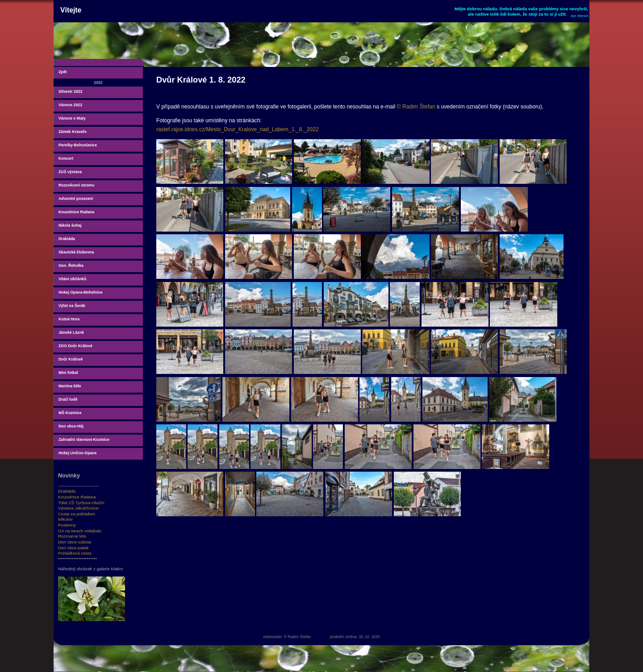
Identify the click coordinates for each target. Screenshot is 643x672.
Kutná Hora (69, 319)
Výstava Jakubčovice (78, 508)
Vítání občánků (72, 279)
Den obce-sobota (75, 542)
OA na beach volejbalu (80, 531)
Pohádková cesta (75, 553)
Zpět (63, 72)
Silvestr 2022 (71, 91)
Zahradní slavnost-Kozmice (84, 440)
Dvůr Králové (71, 359)
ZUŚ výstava (70, 172)
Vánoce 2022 (70, 105)
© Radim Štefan (416, 107)
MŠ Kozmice (70, 413)
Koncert (66, 158)
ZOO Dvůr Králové (75, 346)
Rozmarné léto (72, 536)
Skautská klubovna (76, 252)
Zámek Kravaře (73, 132)
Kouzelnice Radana (76, 212)
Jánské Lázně (71, 332)
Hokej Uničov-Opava (77, 453)
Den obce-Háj (71, 426)
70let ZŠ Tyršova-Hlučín (81, 503)
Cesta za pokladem (77, 514)
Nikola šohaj (70, 225)
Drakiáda (67, 239)
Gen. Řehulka (71, 265)
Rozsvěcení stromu (76, 185)
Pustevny (67, 525)
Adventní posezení (76, 199)
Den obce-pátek (73, 548)
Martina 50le (70, 386)
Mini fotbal (68, 373)
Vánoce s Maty (72, 118)
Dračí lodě (68, 399)
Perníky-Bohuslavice (78, 145)
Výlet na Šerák (72, 306)
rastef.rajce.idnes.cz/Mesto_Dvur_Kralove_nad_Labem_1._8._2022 (238, 129)
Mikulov (65, 519)
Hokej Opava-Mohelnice (81, 292)
